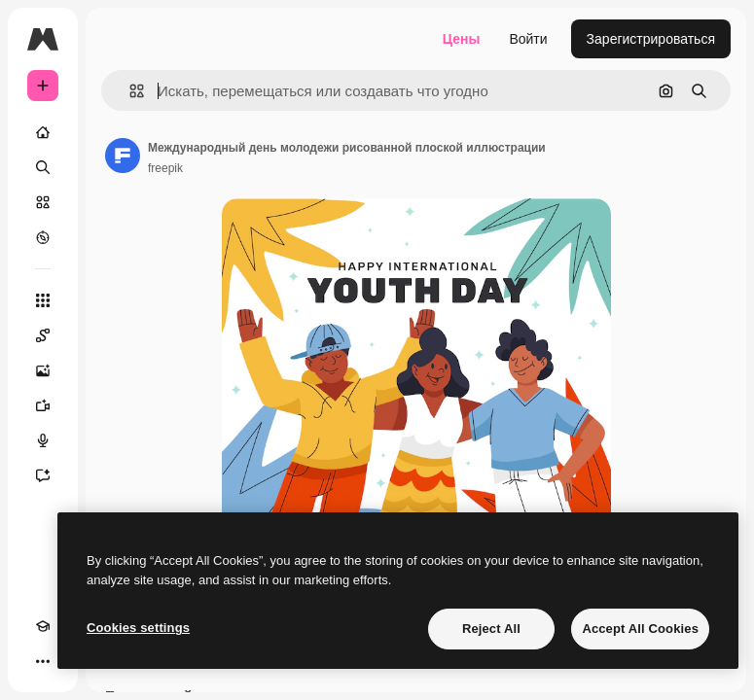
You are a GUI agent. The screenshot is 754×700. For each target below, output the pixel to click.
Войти (528, 39)
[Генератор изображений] (43, 370)
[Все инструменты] (43, 300)
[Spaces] (43, 335)
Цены (462, 39)
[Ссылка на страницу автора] (123, 156)
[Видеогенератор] (43, 405)
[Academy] (43, 626)
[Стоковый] (43, 202)
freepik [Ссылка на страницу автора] (165, 168)
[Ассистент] (43, 475)
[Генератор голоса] (43, 440)
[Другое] (43, 661)
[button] (129, 91)
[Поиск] (43, 167)
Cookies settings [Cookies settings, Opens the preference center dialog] (138, 628)
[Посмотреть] (43, 237)
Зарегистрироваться (651, 39)
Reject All (491, 629)
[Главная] (43, 132)
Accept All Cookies (640, 629)
